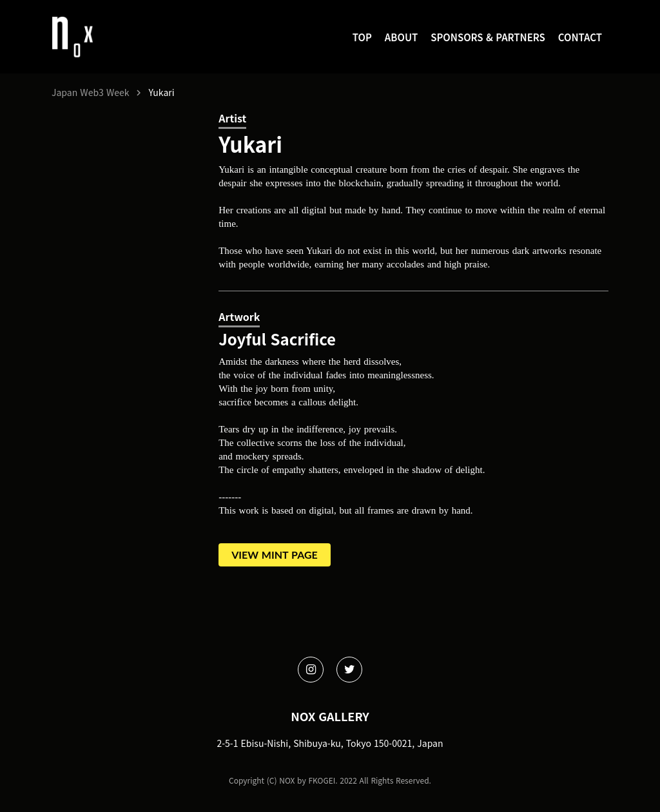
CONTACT (580, 37)
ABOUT (401, 37)
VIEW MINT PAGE (275, 555)
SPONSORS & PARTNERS (488, 37)
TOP (362, 37)
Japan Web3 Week (90, 92)
